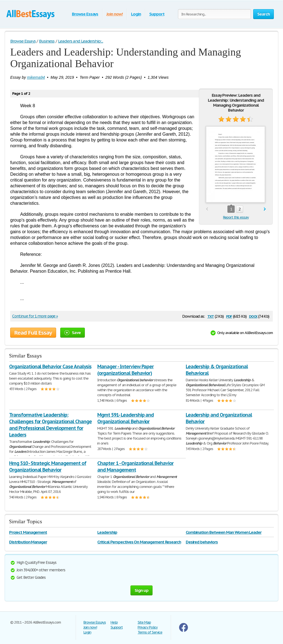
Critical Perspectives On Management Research (139, 542)
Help (114, 622)
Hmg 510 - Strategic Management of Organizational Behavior (48, 466)
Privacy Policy (148, 627)
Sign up (141, 590)
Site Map (144, 622)
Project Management (28, 532)
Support (157, 14)
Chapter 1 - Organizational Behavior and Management (135, 466)
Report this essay (236, 217)
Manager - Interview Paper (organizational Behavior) (125, 370)
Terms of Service (150, 632)
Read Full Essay (33, 333)
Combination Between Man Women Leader (224, 532)
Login (136, 14)
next (265, 209)
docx (253, 316)
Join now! (115, 14)
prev (207, 209)
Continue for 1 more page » (35, 316)
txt (211, 316)
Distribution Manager (28, 542)
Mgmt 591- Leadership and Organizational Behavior (125, 418)
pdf (229, 316)
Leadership (107, 532)
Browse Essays (85, 14)
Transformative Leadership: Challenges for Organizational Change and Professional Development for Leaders (50, 425)
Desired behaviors (202, 542)
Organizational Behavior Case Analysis (50, 366)
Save (73, 332)
